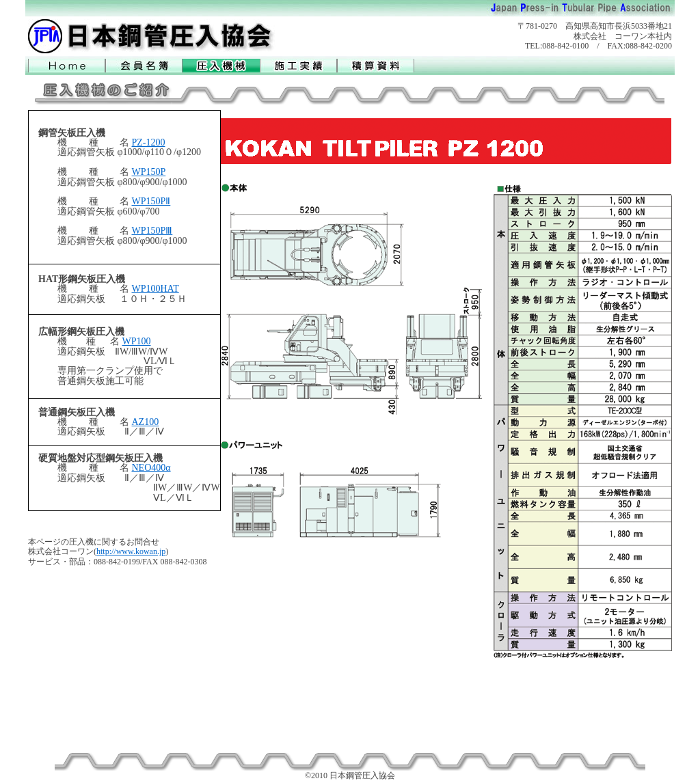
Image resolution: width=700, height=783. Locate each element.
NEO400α (151, 468)
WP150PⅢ (152, 231)
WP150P (149, 172)
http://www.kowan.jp (131, 551)
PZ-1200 (149, 142)
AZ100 (146, 422)
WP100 (137, 341)
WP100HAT (156, 289)
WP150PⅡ (151, 201)
